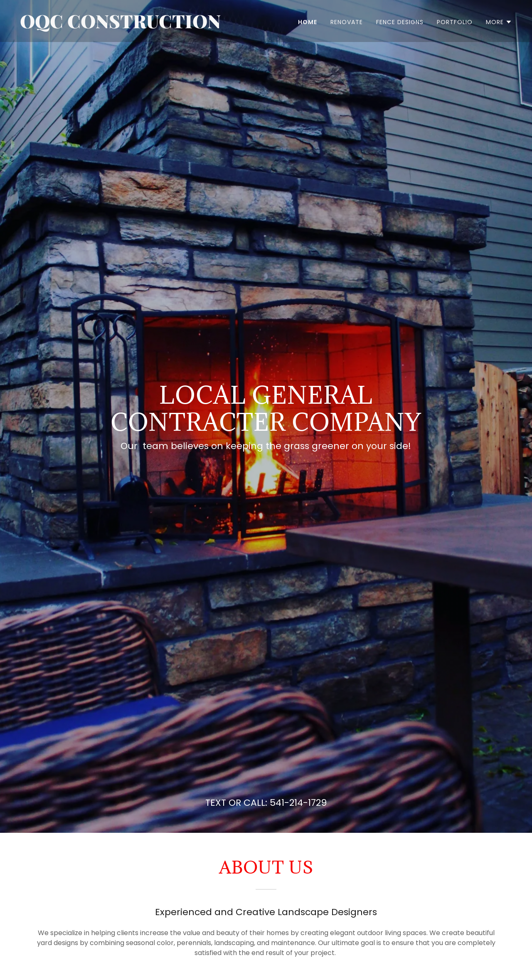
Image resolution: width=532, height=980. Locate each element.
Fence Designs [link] (400, 22)
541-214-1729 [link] (298, 803)
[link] (140, 26)
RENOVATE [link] (347, 22)
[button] (499, 22)
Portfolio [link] (455, 22)
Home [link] (308, 22)
